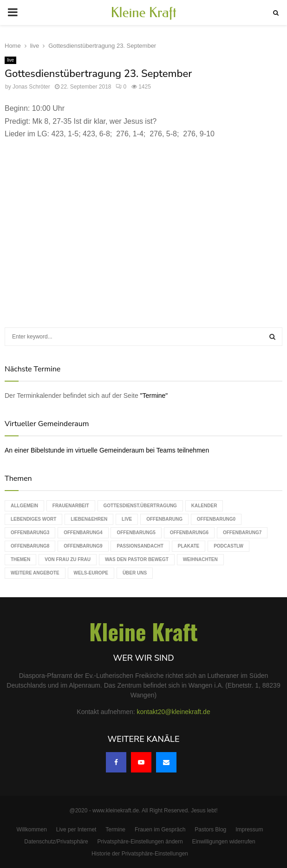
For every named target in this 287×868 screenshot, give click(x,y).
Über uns (135, 573)
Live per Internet (76, 830)
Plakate (189, 546)
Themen (20, 559)
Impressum (249, 830)
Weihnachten (200, 559)
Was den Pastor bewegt (137, 559)
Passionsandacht (140, 546)
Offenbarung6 (189, 533)
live (10, 60)
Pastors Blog (210, 830)
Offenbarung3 (30, 533)
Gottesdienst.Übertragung (140, 506)
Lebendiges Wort (33, 519)
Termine (115, 830)
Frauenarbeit (71, 506)
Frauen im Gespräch (160, 830)
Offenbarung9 (83, 546)
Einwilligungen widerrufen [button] (224, 842)
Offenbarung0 (216, 519)
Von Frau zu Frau (68, 559)
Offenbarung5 (136, 533)
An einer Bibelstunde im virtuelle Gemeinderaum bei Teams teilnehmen (107, 450)
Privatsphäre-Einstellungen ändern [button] (140, 842)
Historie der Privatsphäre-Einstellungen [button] (140, 854)
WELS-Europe (91, 573)
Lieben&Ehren (89, 519)
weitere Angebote (35, 573)
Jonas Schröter (31, 87)
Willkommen (32, 830)
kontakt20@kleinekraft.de (174, 712)
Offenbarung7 (242, 533)
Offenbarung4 (83, 533)
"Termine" (154, 396)
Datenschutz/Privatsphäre (56, 842)
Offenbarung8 (30, 546)
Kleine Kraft (143, 13)
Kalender (204, 506)
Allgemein (24, 506)
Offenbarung (164, 519)
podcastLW (228, 546)
